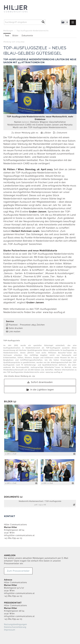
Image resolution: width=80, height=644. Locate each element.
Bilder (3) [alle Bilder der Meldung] (10, 402)
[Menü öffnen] (73, 22)
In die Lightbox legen (40, 390)
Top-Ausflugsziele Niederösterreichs (33, 31)
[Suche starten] (43, 22)
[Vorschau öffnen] (40, 90)
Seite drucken (16, 328)
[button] (65, 22)
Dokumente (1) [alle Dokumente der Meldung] (13, 497)
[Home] (21, 9)
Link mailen (15, 332)
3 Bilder (47, 133)
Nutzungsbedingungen (15, 624)
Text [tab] (7, 36)
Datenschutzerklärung (15, 627)
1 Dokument (61, 133)
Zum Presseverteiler (18, 571)
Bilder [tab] (15, 36)
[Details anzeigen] (74, 454)
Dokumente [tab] (27, 36)
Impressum (10, 630)
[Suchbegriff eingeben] (25, 22)
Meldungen (8, 31)
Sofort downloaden (40, 382)
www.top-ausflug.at (54, 312)
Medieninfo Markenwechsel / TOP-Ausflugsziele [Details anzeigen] (40, 501)
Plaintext (13, 325)
